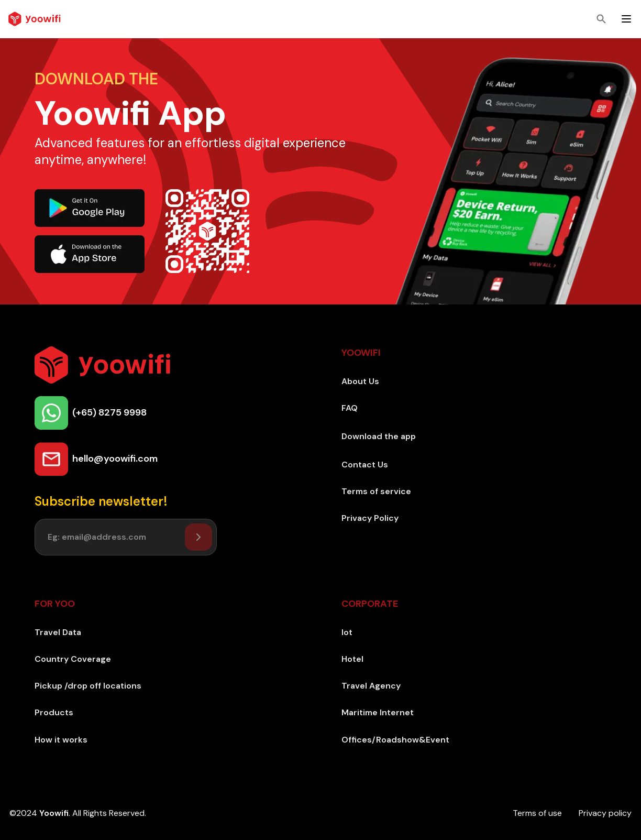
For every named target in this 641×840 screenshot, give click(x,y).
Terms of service (376, 491)
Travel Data (58, 632)
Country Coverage (73, 659)
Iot (347, 632)
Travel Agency (371, 686)
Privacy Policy (370, 518)
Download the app (379, 436)
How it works (61, 740)
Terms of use (537, 813)
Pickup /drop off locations (88, 686)
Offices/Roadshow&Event (395, 740)
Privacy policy (605, 813)
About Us (360, 381)
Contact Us (365, 465)
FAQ (350, 408)
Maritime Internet (378, 712)
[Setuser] (198, 537)
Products (54, 712)
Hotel (352, 659)
